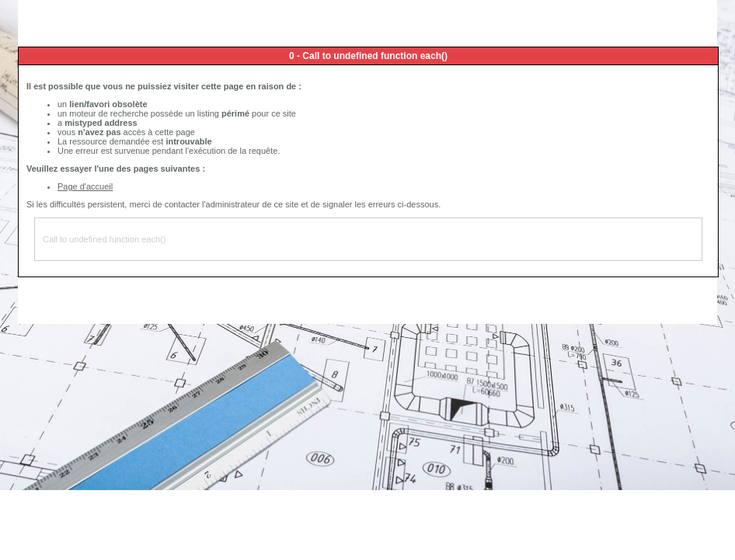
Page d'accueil (85, 186)
